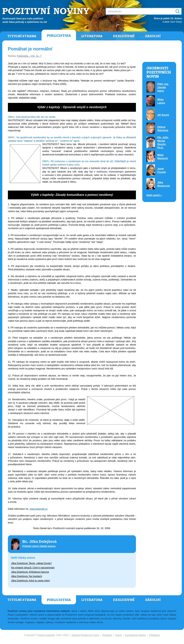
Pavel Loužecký (46, 635)
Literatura (92, 36)
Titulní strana (22, 36)
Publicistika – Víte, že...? (29, 56)
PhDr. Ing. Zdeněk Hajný (163, 87)
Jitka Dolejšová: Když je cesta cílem (31, 581)
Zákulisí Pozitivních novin (85, 635)
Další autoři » (154, 195)
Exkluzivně (124, 36)
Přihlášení (155, 635)
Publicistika (59, 36)
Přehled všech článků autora (39, 546)
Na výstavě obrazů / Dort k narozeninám (33, 568)
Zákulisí (153, 36)
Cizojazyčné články (135, 635)
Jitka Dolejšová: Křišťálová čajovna (30, 572)
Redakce (107, 635)
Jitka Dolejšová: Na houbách (27, 576)
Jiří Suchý (163, 115)
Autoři (118, 635)
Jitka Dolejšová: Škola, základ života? (31, 563)
